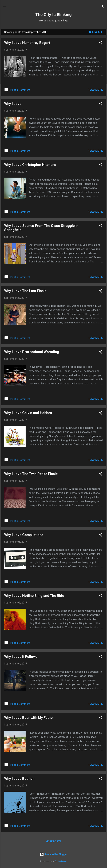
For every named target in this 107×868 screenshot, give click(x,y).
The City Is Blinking (53, 15)
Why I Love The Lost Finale (25, 291)
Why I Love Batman (19, 779)
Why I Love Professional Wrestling (32, 352)
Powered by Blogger (53, 854)
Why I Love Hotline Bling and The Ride (34, 596)
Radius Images (61, 861)
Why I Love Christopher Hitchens (30, 165)
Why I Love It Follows (21, 657)
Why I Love (13, 104)
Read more (95, 90)
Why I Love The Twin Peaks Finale (31, 474)
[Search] (102, 7)
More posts (53, 842)
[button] (101, 43)
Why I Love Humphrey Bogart (27, 43)
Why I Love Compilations (24, 535)
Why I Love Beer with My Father (29, 718)
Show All (96, 32)
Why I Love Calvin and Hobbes (28, 413)
